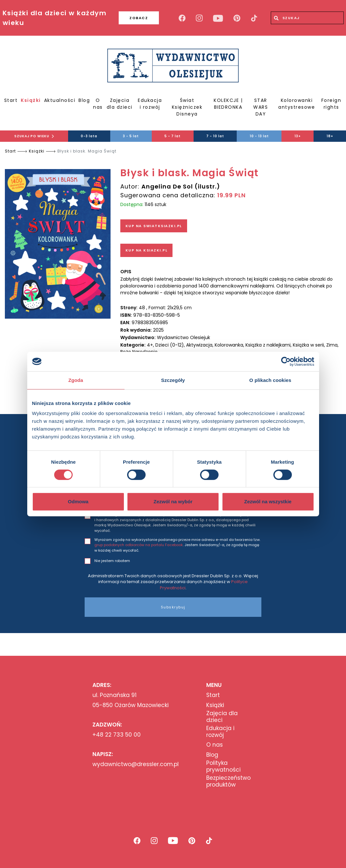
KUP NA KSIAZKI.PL (147, 250)
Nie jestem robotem (112, 561)
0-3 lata (89, 136)
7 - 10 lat (215, 136)
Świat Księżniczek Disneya (187, 107)
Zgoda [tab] (76, 380)
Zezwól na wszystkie (268, 501)
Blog (84, 100)
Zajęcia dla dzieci (120, 104)
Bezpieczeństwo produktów (228, 781)
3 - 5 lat (131, 136)
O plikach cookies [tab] (270, 380)
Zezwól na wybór (173, 501)
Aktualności (60, 100)
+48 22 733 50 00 (117, 735)
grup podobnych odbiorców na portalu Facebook (139, 545)
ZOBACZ (139, 18)
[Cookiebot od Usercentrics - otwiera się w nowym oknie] (286, 361)
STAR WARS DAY (261, 107)
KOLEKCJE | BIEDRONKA (228, 104)
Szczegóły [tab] (173, 380)
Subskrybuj (173, 607)
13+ (298, 136)
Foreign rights (331, 104)
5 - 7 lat (173, 136)
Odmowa (78, 501)
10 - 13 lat (259, 136)
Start (11, 100)
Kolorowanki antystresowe (297, 104)
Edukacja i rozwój (150, 104)
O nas (98, 104)
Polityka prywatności (223, 766)
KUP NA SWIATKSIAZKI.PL (154, 226)
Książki (31, 100)
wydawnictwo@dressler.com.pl (136, 764)
